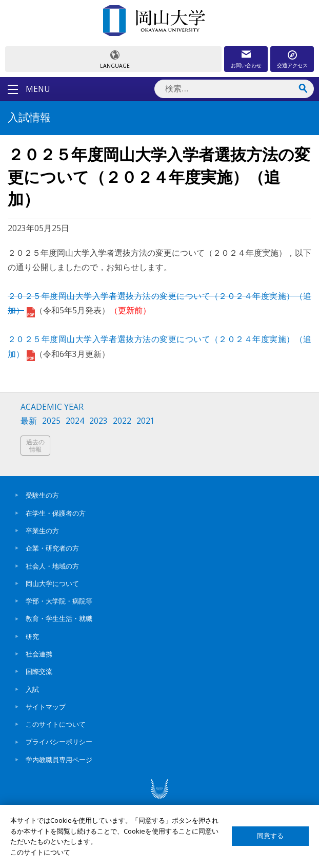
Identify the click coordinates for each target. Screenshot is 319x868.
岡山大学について (52, 583)
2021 (146, 421)
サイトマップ (46, 707)
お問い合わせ (246, 65)
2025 (51, 421)
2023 (98, 421)
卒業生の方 (42, 531)
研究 (32, 636)
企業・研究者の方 (52, 548)
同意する (270, 836)
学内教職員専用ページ (59, 760)
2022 (122, 421)
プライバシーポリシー (59, 742)
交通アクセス (292, 65)
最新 (29, 421)
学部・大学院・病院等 (59, 601)
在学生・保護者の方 (56, 513)
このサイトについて (56, 724)
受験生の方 (42, 495)
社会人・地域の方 (52, 566)
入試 (32, 689)
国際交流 (39, 671)
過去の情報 (35, 446)
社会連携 (39, 654)
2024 (75, 421)
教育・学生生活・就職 (59, 618)
